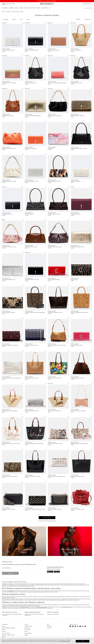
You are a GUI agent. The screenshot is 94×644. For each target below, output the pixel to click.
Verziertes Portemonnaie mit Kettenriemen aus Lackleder (36, 509)
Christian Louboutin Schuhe (42, 607)
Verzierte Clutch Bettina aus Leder (32, 181)
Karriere (26, 632)
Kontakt (4, 626)
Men (8, 4)
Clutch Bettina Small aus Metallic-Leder (33, 116)
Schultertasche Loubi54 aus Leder (78, 509)
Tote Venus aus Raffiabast (76, 50)
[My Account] (87, 8)
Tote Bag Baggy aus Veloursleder (77, 378)
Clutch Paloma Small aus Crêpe (31, 345)
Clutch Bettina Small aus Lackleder (9, 83)
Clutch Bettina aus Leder (76, 181)
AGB (48, 624)
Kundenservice (5, 624)
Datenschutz (50, 626)
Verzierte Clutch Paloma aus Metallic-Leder (56, 476)
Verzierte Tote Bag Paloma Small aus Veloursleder (35, 312)
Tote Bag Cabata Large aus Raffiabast (10, 411)
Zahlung (4, 630)
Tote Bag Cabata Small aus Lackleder (32, 476)
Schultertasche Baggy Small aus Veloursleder (57, 345)
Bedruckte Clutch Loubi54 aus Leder (55, 444)
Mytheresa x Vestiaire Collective (8, 635)
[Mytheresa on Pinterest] (75, 626)
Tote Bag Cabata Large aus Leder (32, 378)
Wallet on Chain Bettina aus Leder (32, 50)
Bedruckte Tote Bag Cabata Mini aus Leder (79, 444)
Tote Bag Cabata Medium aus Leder (55, 312)
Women (4, 4)
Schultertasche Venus (29, 214)
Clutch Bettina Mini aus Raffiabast (78, 116)
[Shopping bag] (91, 8)
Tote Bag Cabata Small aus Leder (55, 378)
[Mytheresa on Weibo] (83, 626)
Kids (10, 4)
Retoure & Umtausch (6, 633)
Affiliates (26, 635)
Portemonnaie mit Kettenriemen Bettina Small (57, 83)
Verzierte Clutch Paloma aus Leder (55, 509)
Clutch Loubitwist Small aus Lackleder (78, 411)
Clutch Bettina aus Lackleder (54, 50)
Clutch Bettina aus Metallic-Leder (77, 247)
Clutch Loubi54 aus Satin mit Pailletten (10, 476)
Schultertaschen (11, 591)
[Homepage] (47, 4)
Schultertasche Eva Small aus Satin (55, 116)
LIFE (13, 4)
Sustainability (27, 628)
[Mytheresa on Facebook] (73, 626)
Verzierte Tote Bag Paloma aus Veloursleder (79, 312)
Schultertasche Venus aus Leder (54, 181)
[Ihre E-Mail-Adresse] (21, 568)
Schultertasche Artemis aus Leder (9, 509)
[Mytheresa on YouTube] (80, 626)
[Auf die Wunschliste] (23, 23)
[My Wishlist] (89, 8)
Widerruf (4, 637)
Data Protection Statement (64, 641)
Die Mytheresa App (28, 626)
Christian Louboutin (15, 12)
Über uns (26, 624)
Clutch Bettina (51, 149)
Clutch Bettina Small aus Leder (8, 50)
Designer (8, 12)
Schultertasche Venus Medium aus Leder (79, 149)
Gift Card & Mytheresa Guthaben (9, 628)
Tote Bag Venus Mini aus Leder (31, 247)
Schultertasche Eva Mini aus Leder (9, 149)
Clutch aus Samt (74, 280)
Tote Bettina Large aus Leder (77, 83)
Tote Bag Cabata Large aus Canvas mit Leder (11, 444)
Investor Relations (28, 633)
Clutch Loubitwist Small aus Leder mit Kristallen (12, 378)
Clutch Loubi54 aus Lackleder (54, 280)
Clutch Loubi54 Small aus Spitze (8, 312)
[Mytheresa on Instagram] (78, 626)
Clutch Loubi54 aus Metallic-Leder (32, 411)
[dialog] (47, 641)
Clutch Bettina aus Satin (76, 214)
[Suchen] (85, 8)
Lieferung (4, 632)
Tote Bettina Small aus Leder (31, 83)
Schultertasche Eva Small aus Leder (9, 181)
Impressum (49, 628)
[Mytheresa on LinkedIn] (70, 626)
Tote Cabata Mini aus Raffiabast (54, 411)
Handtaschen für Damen (67, 607)
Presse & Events (28, 630)
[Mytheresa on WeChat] (85, 626)
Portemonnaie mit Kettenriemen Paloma (10, 345)
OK (83, 641)
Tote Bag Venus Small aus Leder (54, 214)
